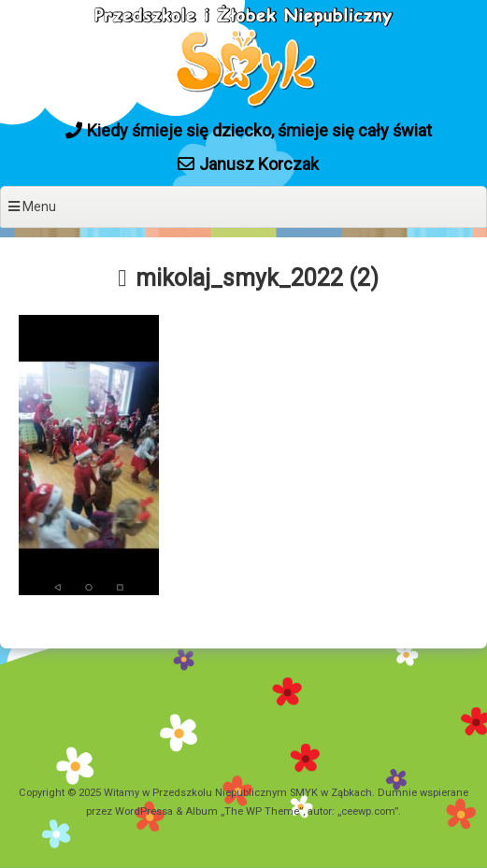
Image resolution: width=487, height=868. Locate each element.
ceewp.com (368, 811)
